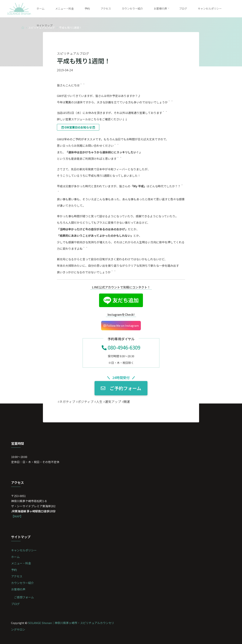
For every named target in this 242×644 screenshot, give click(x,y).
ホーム (15, 557)
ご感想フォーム (24, 597)
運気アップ (113, 402)
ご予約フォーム (121, 388)
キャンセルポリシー (24, 550)
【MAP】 (17, 516)
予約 (14, 570)
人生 (99, 402)
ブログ (15, 604)
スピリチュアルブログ (73, 53)
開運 (127, 402)
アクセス (17, 576)
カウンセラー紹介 (22, 583)
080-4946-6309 (121, 347)
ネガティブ (67, 402)
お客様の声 (18, 589)
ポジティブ (86, 402)
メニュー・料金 (21, 563)
